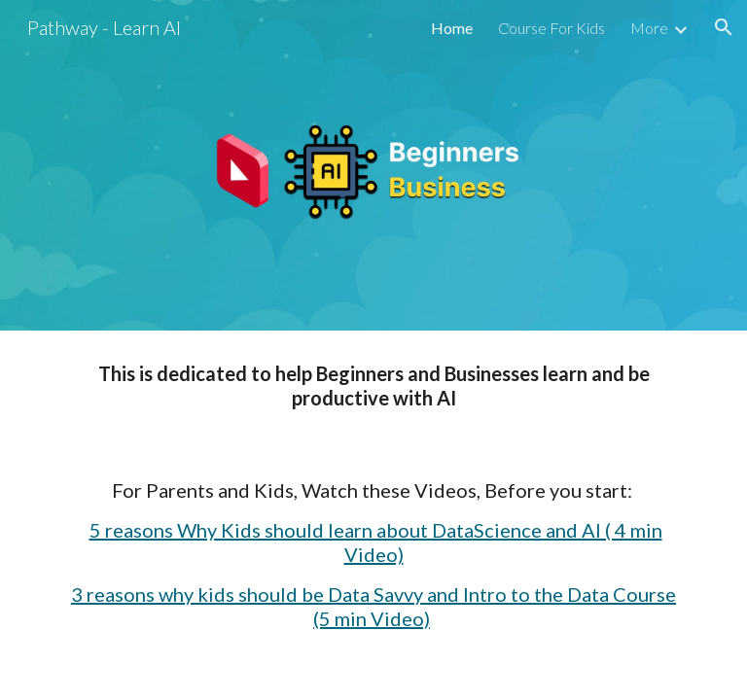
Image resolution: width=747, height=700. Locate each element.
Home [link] (452, 28)
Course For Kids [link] (551, 28)
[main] (373, 496)
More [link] (649, 28)
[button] (724, 27)
